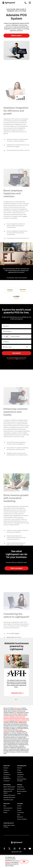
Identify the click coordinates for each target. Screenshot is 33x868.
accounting (6, 721)
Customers (7, 781)
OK (24, 862)
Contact (19, 806)
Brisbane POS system (9, 795)
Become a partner (22, 791)
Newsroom (20, 817)
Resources (7, 803)
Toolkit (19, 793)
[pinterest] (20, 848)
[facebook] (4, 848)
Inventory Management (7, 778)
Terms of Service (12, 359)
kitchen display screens (21, 721)
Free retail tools (8, 808)
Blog (5, 806)
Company (20, 803)
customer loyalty (25, 720)
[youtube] (30, 848)
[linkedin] (25, 848)
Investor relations (22, 819)
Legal (19, 815)
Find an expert (21, 789)
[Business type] (16, 347)
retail (5, 715)
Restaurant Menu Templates (22, 780)
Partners (20, 784)
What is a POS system (9, 787)
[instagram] (15, 848)
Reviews (19, 808)
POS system (17, 708)
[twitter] (9, 848)
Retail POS (7, 765)
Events (5, 812)
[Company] (16, 342)
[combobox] (6, 337)
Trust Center (21, 812)
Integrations (20, 775)
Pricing (5, 770)
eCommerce (7, 775)
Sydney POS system (9, 789)
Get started (16, 353)
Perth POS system (8, 800)
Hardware (6, 772)
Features (6, 768)
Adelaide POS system (9, 797)
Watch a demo (16, 36)
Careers (19, 810)
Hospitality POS (22, 765)
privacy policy (22, 359)
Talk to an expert (16, 568)
